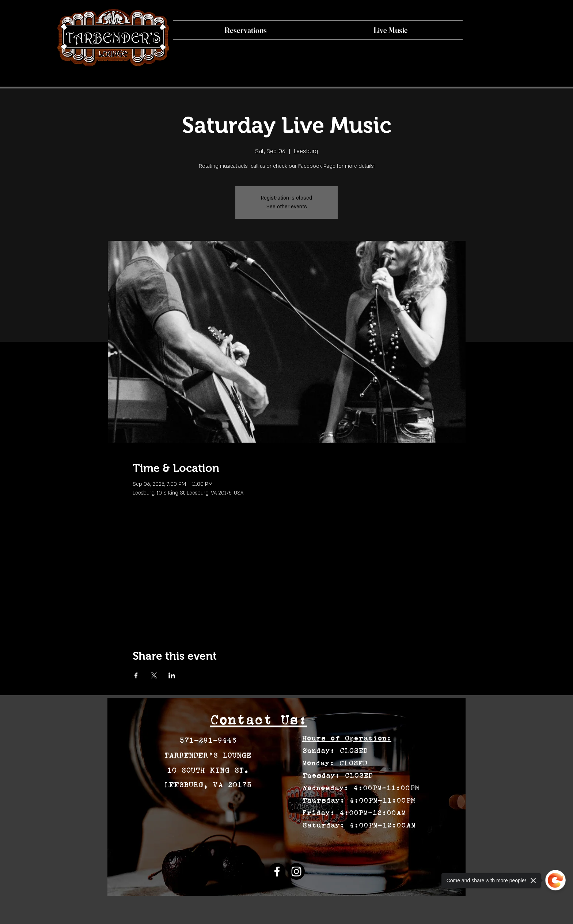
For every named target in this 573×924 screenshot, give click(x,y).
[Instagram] (296, 871)
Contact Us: (259, 720)
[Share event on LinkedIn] (172, 675)
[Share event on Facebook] (136, 675)
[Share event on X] (154, 675)
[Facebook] (277, 871)
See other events (287, 207)
